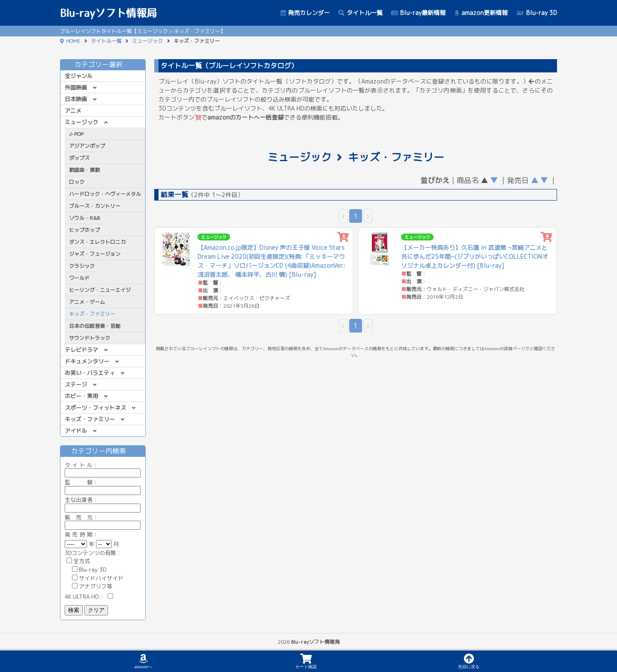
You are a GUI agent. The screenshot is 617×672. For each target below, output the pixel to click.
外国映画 (76, 87)
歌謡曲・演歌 (84, 170)
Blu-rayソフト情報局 (108, 13)
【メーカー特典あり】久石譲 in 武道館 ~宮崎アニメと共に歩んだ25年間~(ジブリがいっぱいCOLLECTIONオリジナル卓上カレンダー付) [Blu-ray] (475, 256)
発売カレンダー (305, 13)
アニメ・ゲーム (87, 302)
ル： (103, 469)
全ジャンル (79, 76)
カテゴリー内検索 (103, 451)
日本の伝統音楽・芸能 (95, 326)
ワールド (79, 278)
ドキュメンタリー (87, 361)
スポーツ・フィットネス (95, 408)
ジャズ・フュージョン (95, 254)
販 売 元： (103, 521)
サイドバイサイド (98, 578)
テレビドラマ (81, 350)
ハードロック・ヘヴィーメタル (105, 194)
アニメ (73, 111)
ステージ (76, 384)
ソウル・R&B (84, 218)
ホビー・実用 (81, 396)
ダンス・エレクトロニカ (97, 242)
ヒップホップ (84, 230)
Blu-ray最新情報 (418, 13)
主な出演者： (103, 504)
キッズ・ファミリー (90, 419)
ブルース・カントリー (95, 206)
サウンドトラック (90, 338)
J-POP (76, 134)
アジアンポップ (87, 146)
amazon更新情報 (481, 13)
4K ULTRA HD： (89, 597)
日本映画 (76, 99)
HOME (73, 41)
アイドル (76, 431)
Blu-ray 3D (537, 13)
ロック (77, 182)
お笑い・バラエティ (90, 373)
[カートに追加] (343, 237)
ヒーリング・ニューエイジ (100, 290)
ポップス (79, 158)
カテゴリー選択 (103, 64)
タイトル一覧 (361, 13)
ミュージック (147, 41)
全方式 (78, 561)
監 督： (103, 486)
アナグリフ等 (92, 586)
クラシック (82, 266)
